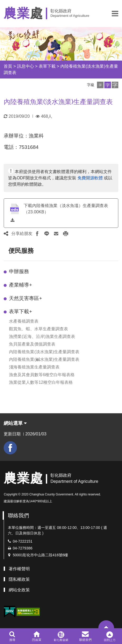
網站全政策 (19, 590)
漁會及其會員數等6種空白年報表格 (42, 375)
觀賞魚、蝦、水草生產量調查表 (38, 329)
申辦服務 (19, 271)
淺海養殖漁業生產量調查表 (34, 367)
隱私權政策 (19, 579)
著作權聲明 (19, 569)
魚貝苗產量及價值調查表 (32, 344)
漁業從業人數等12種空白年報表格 (41, 382)
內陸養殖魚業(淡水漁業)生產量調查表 (44, 352)
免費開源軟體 (90, 178)
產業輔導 (20, 285)
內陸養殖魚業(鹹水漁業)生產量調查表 (44, 359)
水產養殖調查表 (24, 321)
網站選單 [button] (15, 423)
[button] (115, 13)
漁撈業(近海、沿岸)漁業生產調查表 (42, 336)
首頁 (8, 66)
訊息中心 (26, 66)
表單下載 (47, 66)
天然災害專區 (25, 298)
